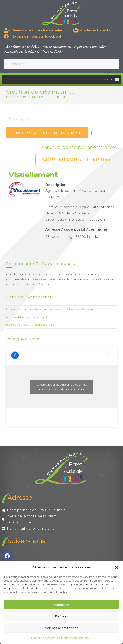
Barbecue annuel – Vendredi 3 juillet (31, 325)
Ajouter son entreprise (76, 159)
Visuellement (33, 175)
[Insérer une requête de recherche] (62, 64)
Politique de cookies (43, 638)
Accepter (62, 605)
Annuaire (51, 147)
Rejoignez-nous (23, 339)
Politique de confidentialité (73, 638)
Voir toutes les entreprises (90, 147)
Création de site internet (49, 97)
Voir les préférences (62, 628)
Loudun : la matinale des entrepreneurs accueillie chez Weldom (49, 309)
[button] (117, 567)
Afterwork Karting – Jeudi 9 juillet (28, 317)
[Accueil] (7, 97)
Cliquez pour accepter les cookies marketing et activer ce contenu (62, 387)
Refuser (62, 616)
